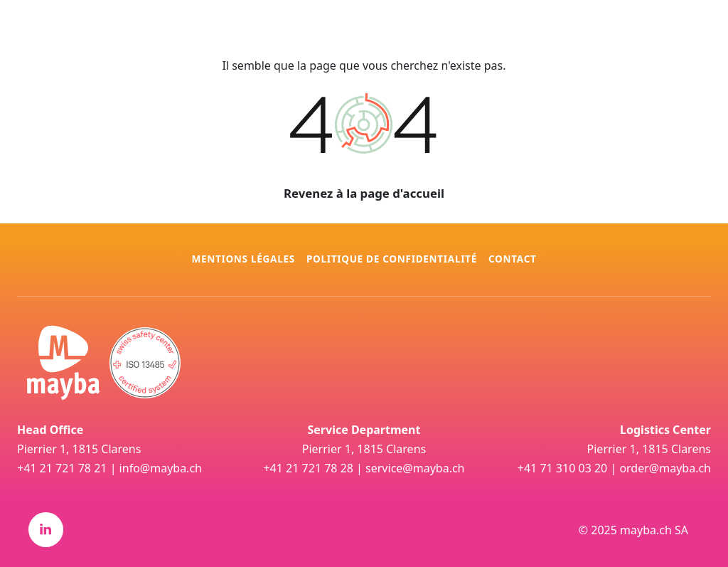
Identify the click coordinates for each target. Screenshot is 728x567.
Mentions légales (243, 259)
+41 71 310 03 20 (562, 468)
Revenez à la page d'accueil (364, 193)
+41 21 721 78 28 (308, 468)
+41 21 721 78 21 (62, 468)
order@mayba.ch (665, 468)
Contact (513, 259)
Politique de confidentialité (392, 259)
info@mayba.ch (161, 468)
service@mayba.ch (415, 468)
